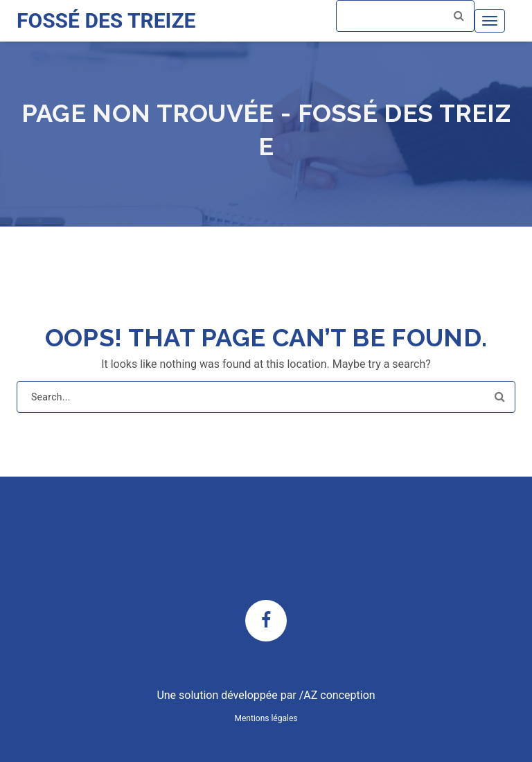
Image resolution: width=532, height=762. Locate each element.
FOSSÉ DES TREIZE (106, 20)
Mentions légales (266, 718)
